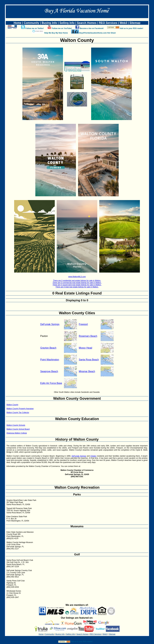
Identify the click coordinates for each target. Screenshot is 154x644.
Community (32, 23)
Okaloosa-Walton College (17, 433)
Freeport (83, 324)
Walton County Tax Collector (18, 413)
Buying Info (49, 23)
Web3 (123, 23)
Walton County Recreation (77, 487)
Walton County (12, 405)
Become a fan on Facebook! (92, 28)
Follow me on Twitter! (35, 28)
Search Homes (87, 23)
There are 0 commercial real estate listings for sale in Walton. (77, 283)
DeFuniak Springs (50, 324)
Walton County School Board (18, 429)
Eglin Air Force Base (51, 383)
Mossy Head (85, 348)
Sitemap (135, 23)
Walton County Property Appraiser (20, 409)
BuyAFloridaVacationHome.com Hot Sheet (98, 33)
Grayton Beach (48, 348)
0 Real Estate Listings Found (77, 293)
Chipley (93, 456)
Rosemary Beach (88, 336)
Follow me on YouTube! (62, 28)
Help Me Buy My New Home (56, 33)
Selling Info (67, 23)
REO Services (108, 23)
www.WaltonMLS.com (77, 277)
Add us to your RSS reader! (132, 28)
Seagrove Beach (49, 371)
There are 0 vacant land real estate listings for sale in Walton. (77, 285)
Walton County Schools (16, 425)
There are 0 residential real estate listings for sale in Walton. (77, 281)
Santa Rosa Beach (89, 360)
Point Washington (50, 360)
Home (18, 23)
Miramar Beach (87, 371)
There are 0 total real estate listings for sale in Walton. (77, 287)
